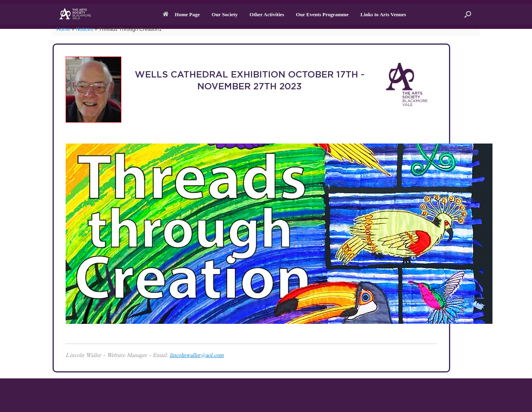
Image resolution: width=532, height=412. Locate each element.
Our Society (225, 14)
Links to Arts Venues (383, 14)
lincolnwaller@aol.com (197, 356)
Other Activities (267, 14)
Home (63, 29)
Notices (84, 29)
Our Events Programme (322, 14)
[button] (468, 14)
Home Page (181, 14)
